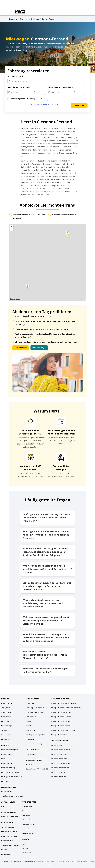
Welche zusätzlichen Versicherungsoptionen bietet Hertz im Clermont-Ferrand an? (48, 655)
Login (24, 844)
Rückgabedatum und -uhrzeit (61, 87)
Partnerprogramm (7, 841)
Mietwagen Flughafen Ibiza (59, 735)
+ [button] (12, 226)
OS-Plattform (30, 703)
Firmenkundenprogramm (9, 832)
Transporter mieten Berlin (59, 754)
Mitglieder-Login (39, 348)
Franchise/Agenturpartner (9, 836)
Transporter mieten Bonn (59, 777)
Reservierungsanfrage (8, 703)
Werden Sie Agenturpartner (10, 817)
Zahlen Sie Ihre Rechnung (34, 744)
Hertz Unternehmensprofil (10, 750)
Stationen (29, 721)
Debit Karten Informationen (35, 712)
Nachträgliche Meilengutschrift (36, 735)
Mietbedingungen (7, 792)
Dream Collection (27, 833)
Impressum (84, 861)
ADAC (3, 806)
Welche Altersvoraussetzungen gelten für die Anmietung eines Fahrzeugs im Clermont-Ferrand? (48, 620)
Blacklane (29, 764)
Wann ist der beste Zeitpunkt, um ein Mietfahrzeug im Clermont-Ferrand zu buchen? (48, 569)
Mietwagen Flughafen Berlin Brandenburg (64, 730)
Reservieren (79, 106)
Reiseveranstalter (27, 820)
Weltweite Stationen (7, 712)
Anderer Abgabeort (18, 99)
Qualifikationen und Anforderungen (12, 796)
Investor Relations (7, 754)
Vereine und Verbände (8, 827)
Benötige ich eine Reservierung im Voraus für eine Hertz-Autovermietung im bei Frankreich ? (48, 518)
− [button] (12, 229)
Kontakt (28, 726)
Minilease (4, 850)
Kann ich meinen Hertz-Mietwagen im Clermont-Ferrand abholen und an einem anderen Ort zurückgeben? (48, 638)
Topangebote (6, 708)
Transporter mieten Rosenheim (60, 750)
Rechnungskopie (31, 730)
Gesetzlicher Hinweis (72, 861)
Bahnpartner (26, 811)
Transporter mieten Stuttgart (60, 772)
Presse (3, 759)
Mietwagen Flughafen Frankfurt (60, 726)
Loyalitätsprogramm (28, 824)
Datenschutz (61, 861)
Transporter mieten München (60, 768)
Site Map (4, 730)
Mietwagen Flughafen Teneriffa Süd (61, 712)
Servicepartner (26, 829)
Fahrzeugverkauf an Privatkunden (12, 777)
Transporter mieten (57, 745)
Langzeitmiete (6, 854)
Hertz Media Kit (31, 754)
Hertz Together (6, 739)
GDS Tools (25, 848)
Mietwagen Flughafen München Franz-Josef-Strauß (66, 708)
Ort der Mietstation (16, 76)
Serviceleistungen (7, 726)
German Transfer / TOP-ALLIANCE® (37, 769)
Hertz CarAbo (6, 781)
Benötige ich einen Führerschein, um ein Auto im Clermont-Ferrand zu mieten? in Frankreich (48, 535)
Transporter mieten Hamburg (60, 759)
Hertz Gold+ (5, 721)
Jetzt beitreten (21, 348)
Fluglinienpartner (27, 806)
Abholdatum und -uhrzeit (19, 87)
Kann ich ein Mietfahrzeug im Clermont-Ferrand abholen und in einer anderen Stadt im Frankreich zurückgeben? (48, 552)
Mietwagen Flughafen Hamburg (60, 721)
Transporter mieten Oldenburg (60, 763)
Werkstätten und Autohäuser (10, 845)
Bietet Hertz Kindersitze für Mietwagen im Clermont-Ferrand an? (48, 670)
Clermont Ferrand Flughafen (64, 215)
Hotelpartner (26, 815)
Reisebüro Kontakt (28, 853)
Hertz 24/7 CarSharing (8, 768)
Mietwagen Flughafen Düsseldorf (61, 717)
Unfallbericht (30, 739)
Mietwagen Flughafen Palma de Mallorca (63, 703)
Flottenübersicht (6, 717)
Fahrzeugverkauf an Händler (10, 772)
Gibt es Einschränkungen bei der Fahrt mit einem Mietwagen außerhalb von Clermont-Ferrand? (48, 586)
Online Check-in (6, 735)
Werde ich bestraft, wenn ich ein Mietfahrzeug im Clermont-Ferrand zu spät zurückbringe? (48, 603)
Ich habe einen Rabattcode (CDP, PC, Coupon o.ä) (50, 105)
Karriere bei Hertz (7, 763)
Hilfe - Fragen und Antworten (35, 708)
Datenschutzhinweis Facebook (46, 861)
